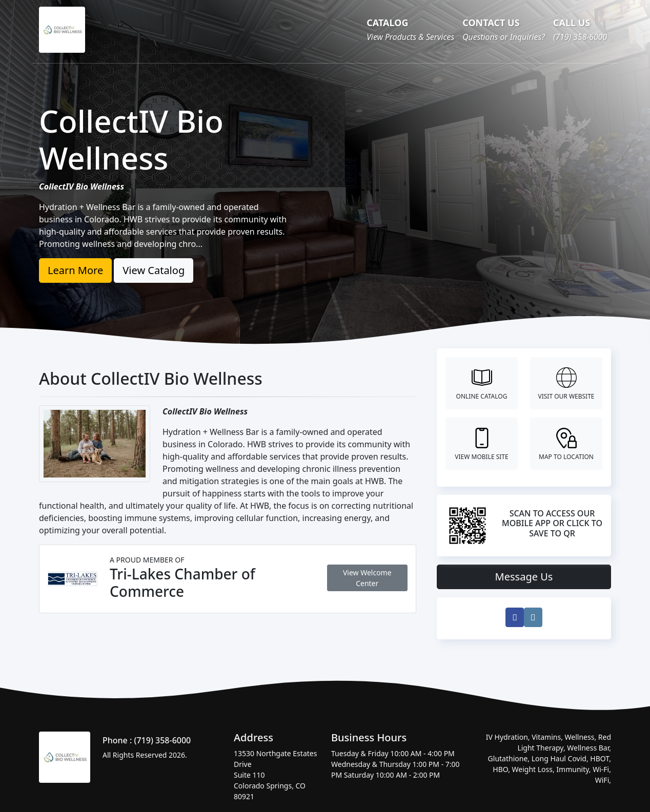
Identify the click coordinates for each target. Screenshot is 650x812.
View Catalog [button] (154, 270)
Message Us (524, 577)
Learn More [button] (75, 270)
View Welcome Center (367, 578)
